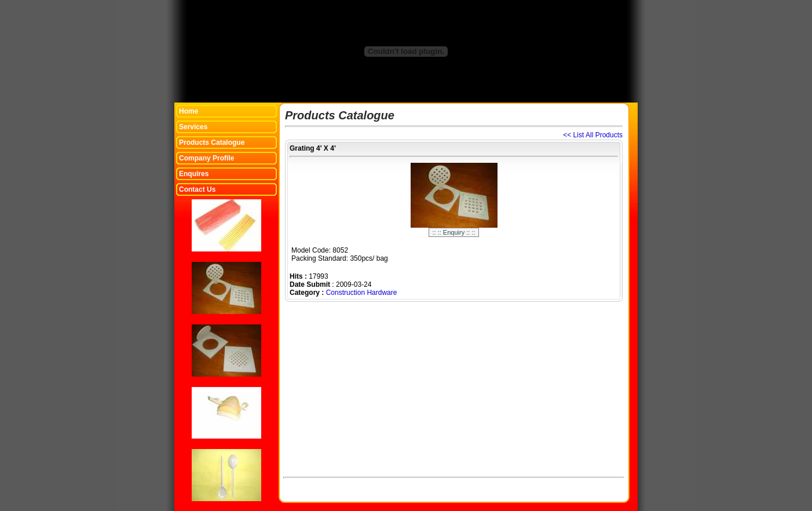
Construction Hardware (362, 293)
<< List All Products (593, 135)
